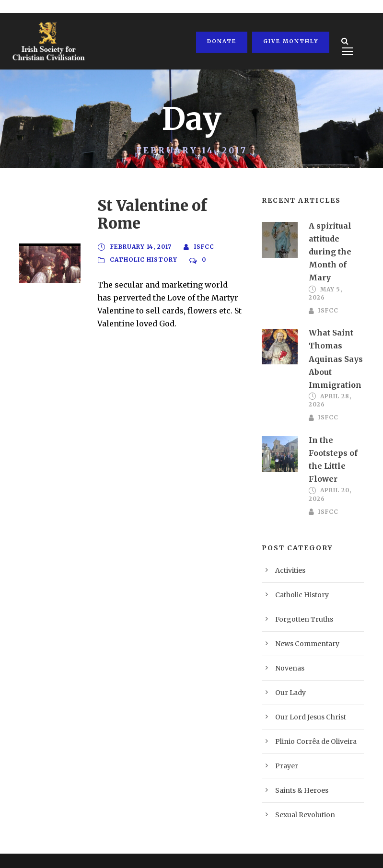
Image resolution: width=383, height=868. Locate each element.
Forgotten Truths (298, 593)
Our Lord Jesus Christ (305, 690)
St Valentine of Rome (164, 205)
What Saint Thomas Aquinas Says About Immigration (331, 346)
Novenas (287, 642)
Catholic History (143, 242)
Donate (221, 41)
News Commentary (301, 617)
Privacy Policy (40, 847)
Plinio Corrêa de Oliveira (309, 715)
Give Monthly (289, 41)
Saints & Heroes (297, 764)
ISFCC (204, 229)
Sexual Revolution (300, 788)
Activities (288, 544)
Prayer (284, 739)
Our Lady (288, 666)
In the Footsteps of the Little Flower (335, 440)
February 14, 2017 (141, 229)
